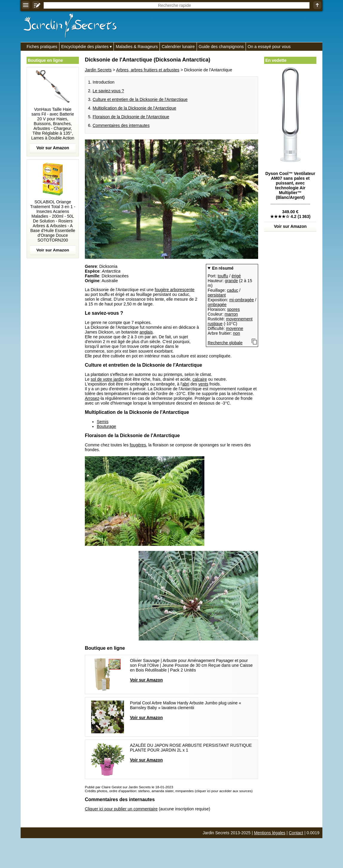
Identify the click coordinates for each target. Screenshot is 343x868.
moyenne (235, 328)
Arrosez (92, 398)
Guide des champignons (221, 47)
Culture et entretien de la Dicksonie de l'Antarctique (140, 99)
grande (232, 281)
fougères (138, 445)
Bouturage (107, 426)
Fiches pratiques (42, 47)
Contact (296, 833)
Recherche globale (225, 343)
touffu (223, 276)
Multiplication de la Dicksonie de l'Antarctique (134, 108)
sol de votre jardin (107, 379)
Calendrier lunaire (178, 47)
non (236, 333)
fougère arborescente (175, 290)
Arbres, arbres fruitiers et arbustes (148, 70)
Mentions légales (270, 833)
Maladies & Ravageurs (137, 47)
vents (203, 384)
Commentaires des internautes (121, 125)
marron (231, 314)
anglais (146, 332)
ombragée (217, 305)
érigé (236, 276)
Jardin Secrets (98, 70)
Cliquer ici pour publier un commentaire (121, 809)
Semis (103, 422)
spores (233, 309)
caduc (233, 290)
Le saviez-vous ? (108, 91)
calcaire (200, 379)
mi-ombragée (241, 300)
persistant (217, 295)
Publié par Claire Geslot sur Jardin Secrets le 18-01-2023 (129, 787)
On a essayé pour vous (269, 47)
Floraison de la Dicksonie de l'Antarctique (131, 117)
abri (186, 384)
